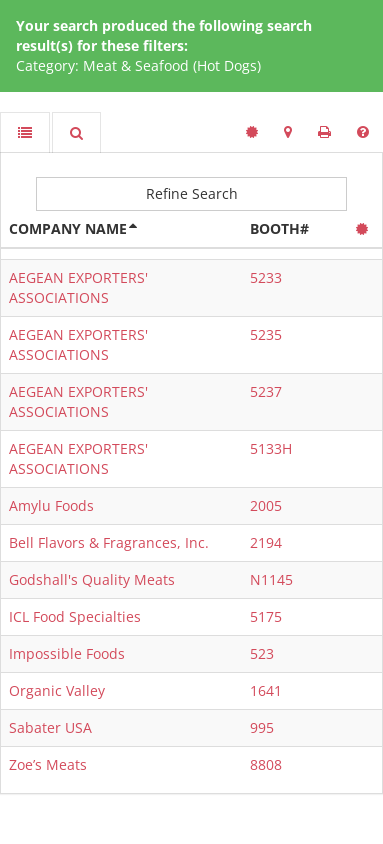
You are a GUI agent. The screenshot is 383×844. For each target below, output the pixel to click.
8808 (266, 764)
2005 (266, 505)
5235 (266, 334)
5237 (266, 391)
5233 (266, 277)
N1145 (271, 579)
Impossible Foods (67, 653)
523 (262, 653)
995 (262, 727)
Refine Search (192, 193)
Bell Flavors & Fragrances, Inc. (109, 542)
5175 (266, 616)
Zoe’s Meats (48, 764)
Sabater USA (50, 727)
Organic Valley (57, 690)
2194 (266, 542)
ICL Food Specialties (75, 616)
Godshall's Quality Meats (92, 579)
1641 (266, 690)
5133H (271, 448)
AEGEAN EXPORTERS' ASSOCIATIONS (78, 287)
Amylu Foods (51, 505)
